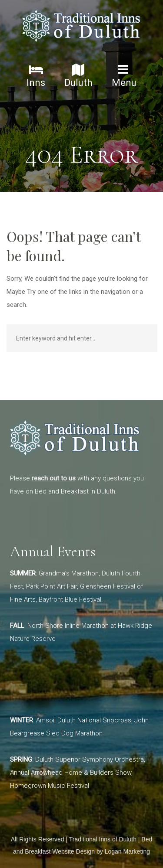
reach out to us (54, 478)
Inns (36, 76)
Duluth (78, 76)
